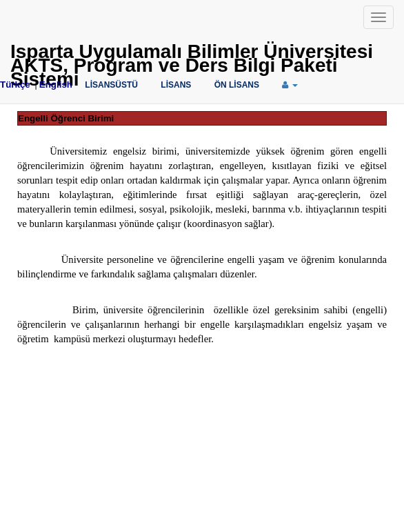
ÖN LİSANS (237, 85)
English (56, 85)
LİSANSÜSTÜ (111, 85)
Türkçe (15, 85)
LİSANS (176, 85)
